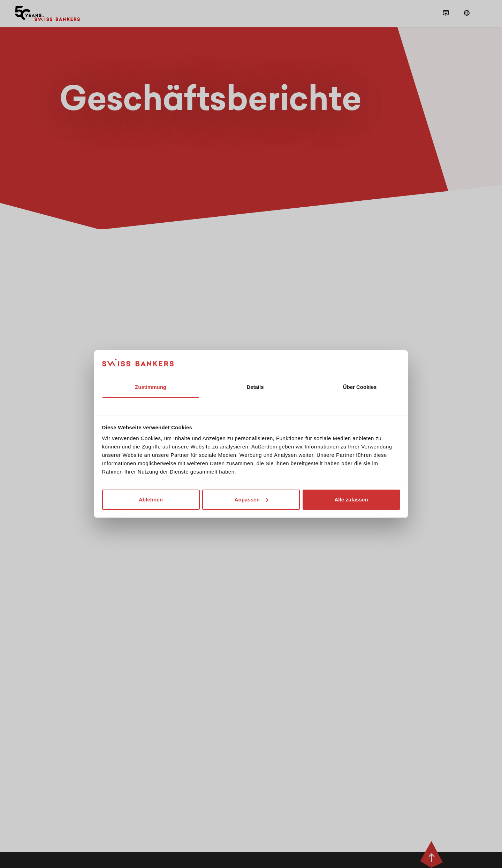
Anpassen (252, 500)
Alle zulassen (351, 500)
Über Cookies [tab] (360, 387)
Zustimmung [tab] (151, 387)
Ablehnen (151, 500)
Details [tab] (255, 387)
